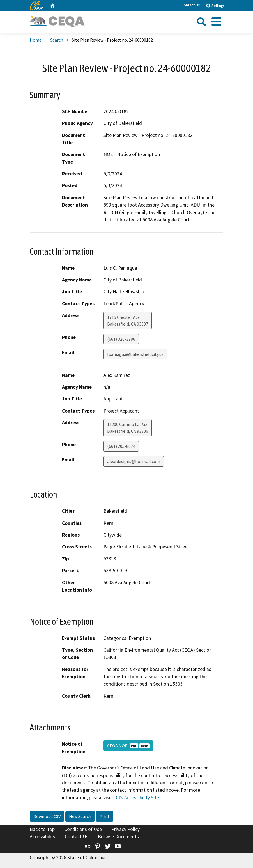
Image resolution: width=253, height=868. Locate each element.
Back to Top (42, 829)
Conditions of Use (83, 829)
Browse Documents (118, 837)
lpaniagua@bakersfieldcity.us (135, 354)
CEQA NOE (128, 746)
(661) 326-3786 (121, 339)
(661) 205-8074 (121, 446)
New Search (80, 816)
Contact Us (191, 5)
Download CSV (47, 816)
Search (57, 40)
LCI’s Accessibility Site (136, 798)
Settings (215, 5)
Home (36, 40)
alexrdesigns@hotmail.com (134, 461)
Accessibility (42, 837)
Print (105, 816)
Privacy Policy (126, 829)
